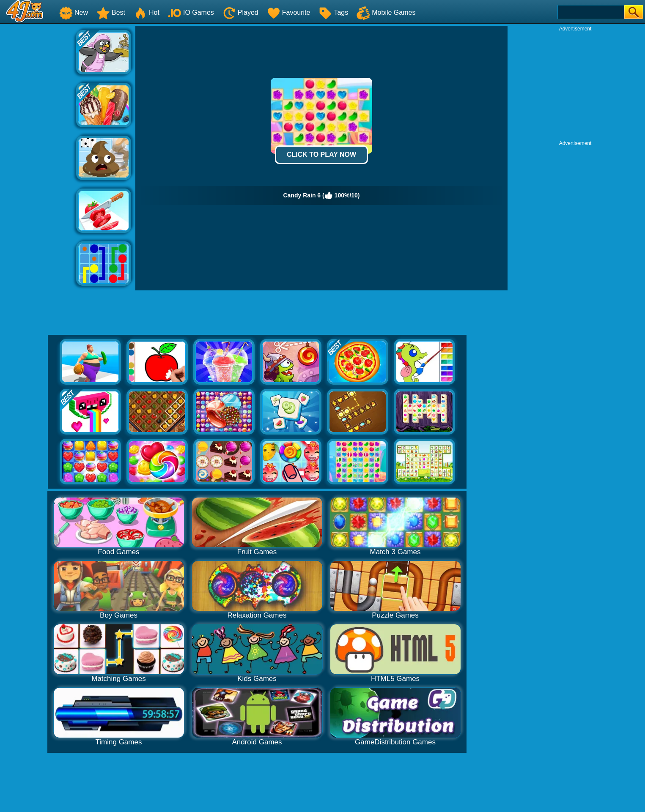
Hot (147, 12)
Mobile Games (386, 12)
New (74, 12)
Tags (333, 12)
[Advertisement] (38, 153)
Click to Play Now (321, 154)
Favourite (289, 12)
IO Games (191, 12)
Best (111, 12)
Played (240, 12)
